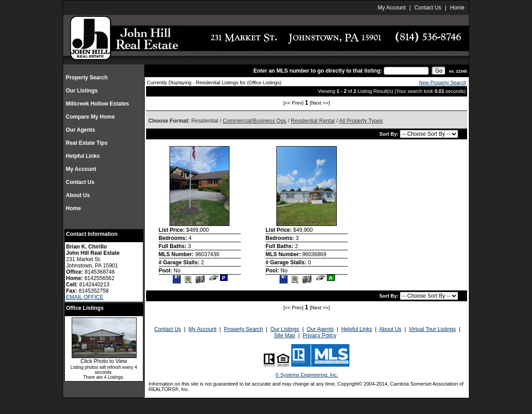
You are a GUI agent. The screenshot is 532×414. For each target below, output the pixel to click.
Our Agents (80, 130)
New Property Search (443, 83)
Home (457, 8)
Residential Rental (313, 121)
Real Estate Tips (87, 143)
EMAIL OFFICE (85, 297)
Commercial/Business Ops (255, 121)
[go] (439, 71)
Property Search (87, 78)
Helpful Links (83, 156)
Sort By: (390, 134)
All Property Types (361, 121)
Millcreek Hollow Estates (98, 104)
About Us (78, 195)
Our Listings (82, 91)
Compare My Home (90, 117)
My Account (392, 8)
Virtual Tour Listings (432, 329)
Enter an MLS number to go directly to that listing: (318, 71)
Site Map (284, 336)
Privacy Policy (319, 336)
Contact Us (428, 8)
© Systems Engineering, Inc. (307, 375)
